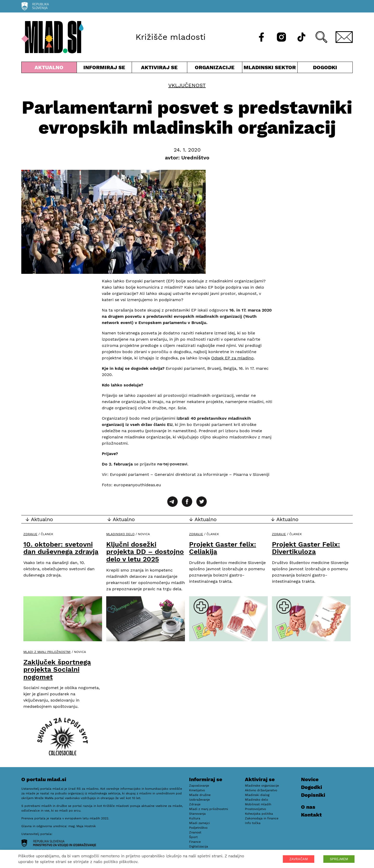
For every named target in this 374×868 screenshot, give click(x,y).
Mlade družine (200, 795)
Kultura (195, 818)
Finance (195, 842)
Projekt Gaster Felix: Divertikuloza (306, 548)
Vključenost (187, 85)
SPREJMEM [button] (339, 859)
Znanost (195, 832)
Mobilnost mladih (258, 804)
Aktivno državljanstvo (261, 790)
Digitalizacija (199, 846)
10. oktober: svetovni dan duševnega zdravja (61, 548)
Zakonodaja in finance (262, 818)
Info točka (253, 823)
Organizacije (215, 69)
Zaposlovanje (199, 786)
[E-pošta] (344, 37)
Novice (310, 779)
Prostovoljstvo (255, 809)
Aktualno (49, 69)
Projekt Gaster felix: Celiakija (223, 548)
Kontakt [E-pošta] (311, 815)
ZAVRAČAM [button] (299, 859)
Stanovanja (197, 814)
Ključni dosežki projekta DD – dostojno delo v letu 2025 (145, 552)
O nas (308, 807)
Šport (193, 837)
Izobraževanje (199, 800)
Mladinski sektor (270, 69)
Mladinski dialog (257, 795)
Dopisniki (313, 795)
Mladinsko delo (120, 534)
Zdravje (30, 534)
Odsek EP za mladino (232, 358)
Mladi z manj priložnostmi (47, 652)
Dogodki (325, 67)
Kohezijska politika (259, 814)
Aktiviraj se (159, 69)
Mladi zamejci (199, 823)
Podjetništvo (198, 828)
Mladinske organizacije (262, 786)
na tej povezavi (172, 464)
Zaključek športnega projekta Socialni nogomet (57, 669)
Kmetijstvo (197, 790)
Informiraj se (104, 69)
